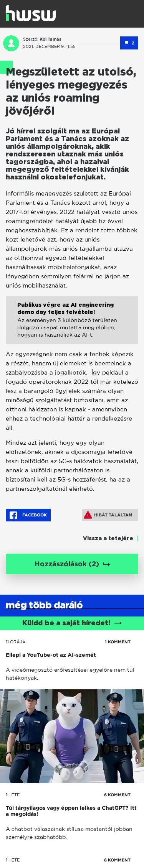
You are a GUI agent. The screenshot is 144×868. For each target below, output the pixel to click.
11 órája (16, 642)
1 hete (13, 795)
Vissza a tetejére (108, 539)
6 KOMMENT (117, 795)
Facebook (28, 515)
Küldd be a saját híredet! (72, 623)
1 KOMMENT (118, 642)
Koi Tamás (50, 39)
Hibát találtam (108, 515)
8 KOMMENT (117, 860)
